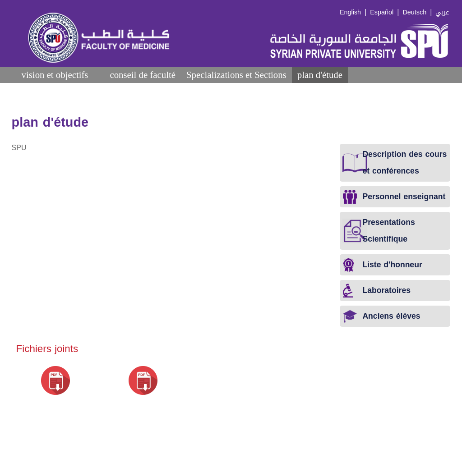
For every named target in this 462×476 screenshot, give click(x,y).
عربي (442, 12)
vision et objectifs (55, 75)
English (350, 12)
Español (382, 12)
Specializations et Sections (236, 75)
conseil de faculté (143, 75)
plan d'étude (320, 75)
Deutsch (414, 12)
